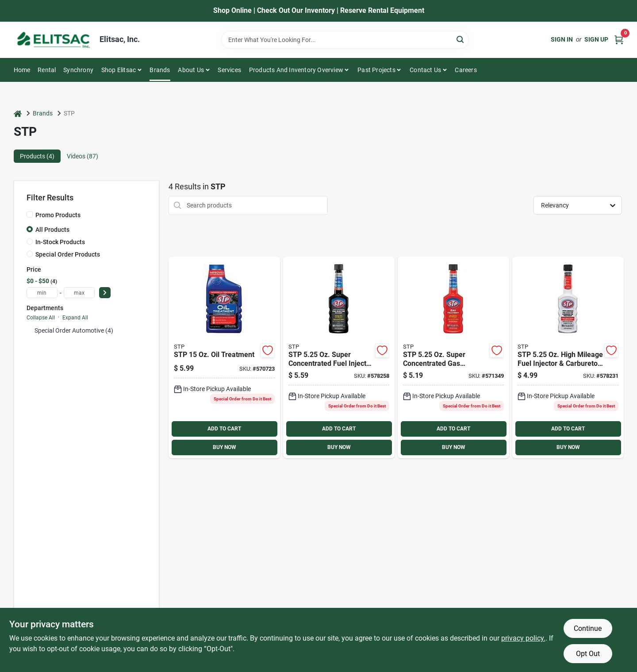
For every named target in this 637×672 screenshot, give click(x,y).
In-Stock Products (60, 242)
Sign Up (596, 39)
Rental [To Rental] (47, 70)
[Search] (461, 39)
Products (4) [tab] (37, 156)
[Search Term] (345, 40)
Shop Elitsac (119, 70)
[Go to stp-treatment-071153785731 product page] (453, 357)
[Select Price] (105, 293)
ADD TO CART (224, 429)
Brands (160, 70)
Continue (588, 628)
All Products (52, 230)
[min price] (42, 293)
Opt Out (588, 654)
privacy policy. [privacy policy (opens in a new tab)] (523, 638)
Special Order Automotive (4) (74, 330)
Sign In (562, 39)
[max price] (79, 293)
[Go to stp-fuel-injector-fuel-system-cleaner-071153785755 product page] (339, 357)
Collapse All (41, 318)
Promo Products (58, 215)
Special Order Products (68, 254)
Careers (466, 70)
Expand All (75, 318)
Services (229, 70)
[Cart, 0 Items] (619, 40)
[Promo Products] (30, 215)
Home (22, 70)
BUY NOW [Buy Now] (224, 447)
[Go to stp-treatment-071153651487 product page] (224, 357)
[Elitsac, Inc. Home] (54, 40)
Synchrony (78, 70)
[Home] (18, 113)
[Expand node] (30, 330)
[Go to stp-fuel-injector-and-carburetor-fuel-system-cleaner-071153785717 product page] (568, 357)
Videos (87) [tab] (83, 156)
